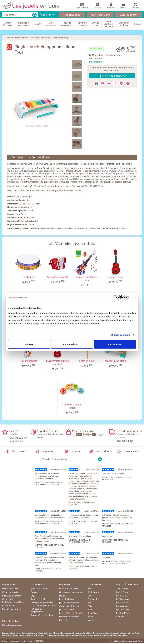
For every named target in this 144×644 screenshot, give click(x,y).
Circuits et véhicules (69, 606)
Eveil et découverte (69, 589)
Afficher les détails (120, 335)
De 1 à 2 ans (122, 592)
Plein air (63, 620)
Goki (90, 606)
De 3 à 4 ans (122, 599)
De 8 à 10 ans (123, 610)
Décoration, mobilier (69, 617)
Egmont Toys (94, 599)
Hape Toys (21, 214)
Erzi (90, 603)
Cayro (91, 596)
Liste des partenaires (12, 625)
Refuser (29, 344)
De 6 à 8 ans (122, 606)
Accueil (10, 38)
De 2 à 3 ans (122, 596)
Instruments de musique (40, 38)
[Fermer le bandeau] (135, 298)
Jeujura (91, 620)
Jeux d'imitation (21, 38)
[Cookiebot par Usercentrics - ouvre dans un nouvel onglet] (116, 298)
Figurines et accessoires (71, 592)
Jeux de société (66, 610)
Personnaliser (72, 344)
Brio (90, 589)
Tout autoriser (115, 344)
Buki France (93, 592)
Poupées (63, 596)
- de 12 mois (122, 589)
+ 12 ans (120, 617)
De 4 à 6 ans (122, 603)
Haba (90, 610)
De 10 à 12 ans (123, 613)
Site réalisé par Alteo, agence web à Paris (126, 641)
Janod (90, 617)
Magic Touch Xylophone (63, 38)
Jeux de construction (69, 603)
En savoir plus (96, 62)
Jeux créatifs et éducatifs (71, 613)
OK (100, 459)
